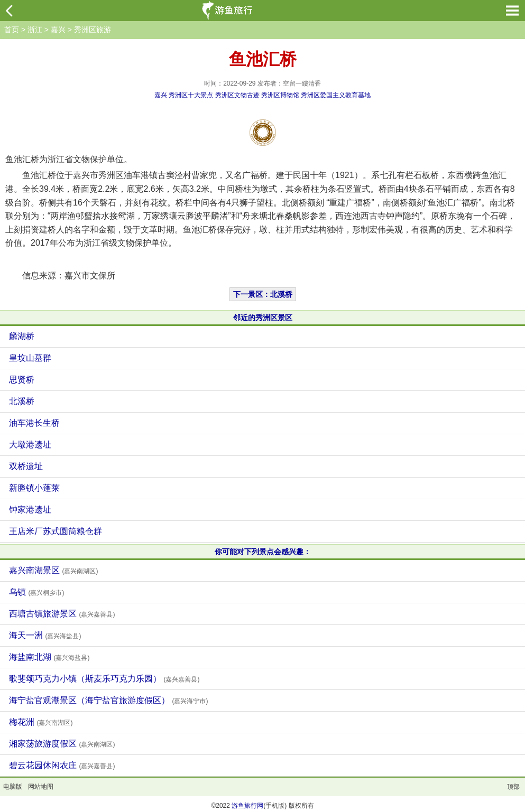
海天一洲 (45, 635)
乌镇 (36, 592)
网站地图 (41, 787)
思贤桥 (22, 380)
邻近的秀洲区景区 (263, 318)
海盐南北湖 (49, 657)
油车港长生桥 (34, 423)
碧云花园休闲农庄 (62, 765)
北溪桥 (22, 401)
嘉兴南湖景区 (53, 570)
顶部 (513, 787)
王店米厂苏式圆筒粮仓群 (56, 531)
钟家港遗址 (30, 510)
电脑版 (13, 787)
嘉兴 (58, 30)
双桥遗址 (26, 466)
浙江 (35, 30)
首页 (12, 30)
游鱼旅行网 (247, 806)
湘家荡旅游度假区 (62, 744)
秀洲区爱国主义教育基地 (336, 95)
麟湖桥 (22, 336)
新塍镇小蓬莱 (34, 488)
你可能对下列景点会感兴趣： (263, 552)
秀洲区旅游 (93, 30)
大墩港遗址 (30, 445)
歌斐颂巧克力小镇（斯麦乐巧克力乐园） (104, 679)
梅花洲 (41, 722)
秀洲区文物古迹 (237, 95)
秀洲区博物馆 (280, 95)
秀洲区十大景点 (191, 95)
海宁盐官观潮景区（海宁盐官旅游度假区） (108, 700)
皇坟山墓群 (30, 358)
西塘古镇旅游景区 (62, 614)
